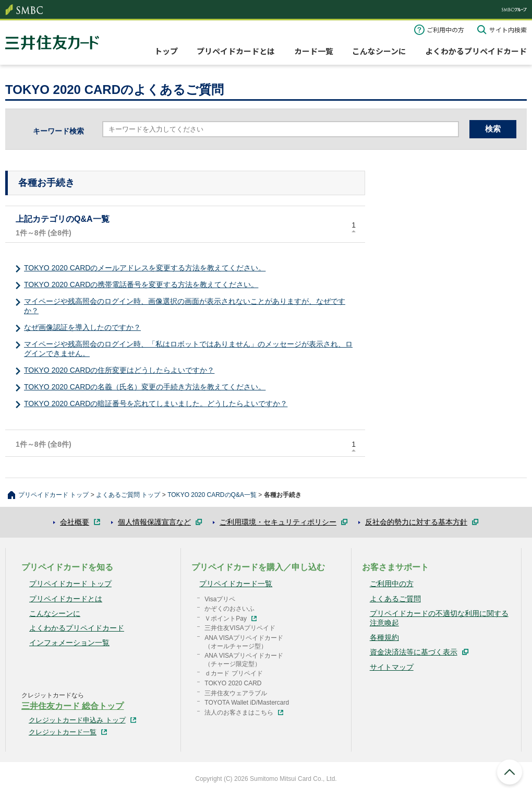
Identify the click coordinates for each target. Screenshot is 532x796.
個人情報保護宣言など (154, 522)
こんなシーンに (379, 51)
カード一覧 (314, 51)
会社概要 (75, 522)
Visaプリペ (220, 599)
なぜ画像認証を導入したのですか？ (82, 327)
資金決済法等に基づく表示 (414, 652)
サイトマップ (392, 667)
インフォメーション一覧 (69, 643)
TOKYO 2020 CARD (233, 683)
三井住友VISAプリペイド (240, 628)
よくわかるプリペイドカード (476, 51)
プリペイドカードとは (236, 51)
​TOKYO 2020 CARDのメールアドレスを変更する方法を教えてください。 (145, 268)
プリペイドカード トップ (53, 495)
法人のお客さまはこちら (239, 712)
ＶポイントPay (226, 619)
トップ (166, 51)
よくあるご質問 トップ (128, 495)
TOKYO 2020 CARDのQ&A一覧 (212, 495)
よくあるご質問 (395, 599)
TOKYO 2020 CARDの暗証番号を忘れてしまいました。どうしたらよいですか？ (156, 403)
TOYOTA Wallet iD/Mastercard (247, 703)
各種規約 (384, 637)
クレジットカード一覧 (63, 732)
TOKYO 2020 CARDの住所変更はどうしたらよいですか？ (119, 370)
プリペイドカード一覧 (236, 584)
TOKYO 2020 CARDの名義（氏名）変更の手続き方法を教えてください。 (145, 387)
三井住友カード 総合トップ (72, 706)
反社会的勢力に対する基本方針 (416, 522)
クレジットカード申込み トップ (77, 720)
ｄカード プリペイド (233, 673)
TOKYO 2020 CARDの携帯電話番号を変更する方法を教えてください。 (141, 284)
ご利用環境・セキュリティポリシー (278, 522)
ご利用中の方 (445, 29)
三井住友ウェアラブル (236, 693)
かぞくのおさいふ (229, 609)
